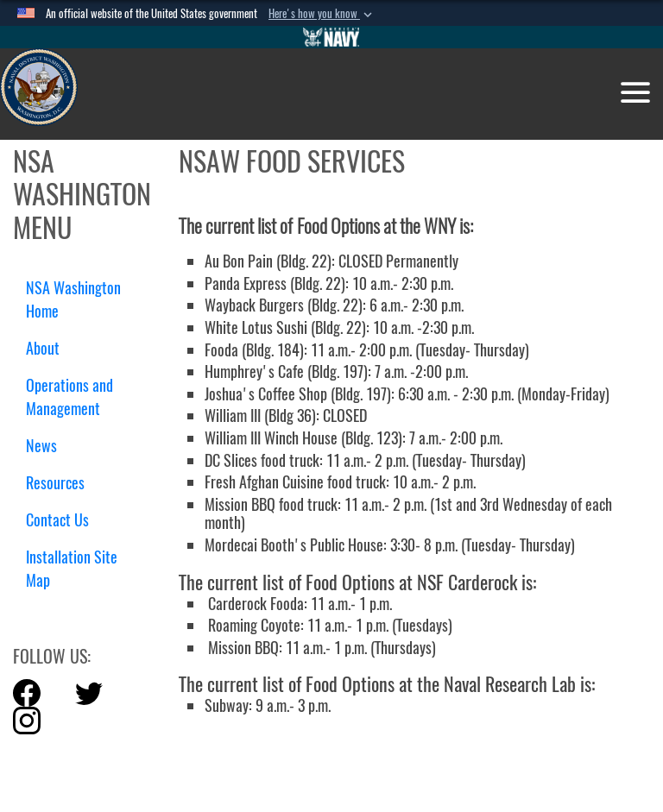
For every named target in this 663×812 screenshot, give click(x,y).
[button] (322, 14)
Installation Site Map (72, 569)
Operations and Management (69, 397)
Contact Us (57, 520)
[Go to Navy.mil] (331, 37)
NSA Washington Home (73, 299)
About (49, 348)
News (41, 446)
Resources (62, 483)
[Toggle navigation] (635, 92)
